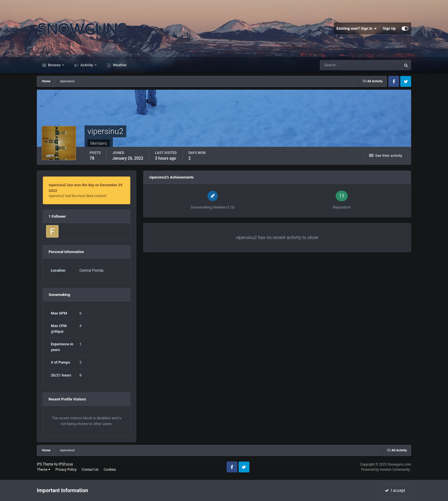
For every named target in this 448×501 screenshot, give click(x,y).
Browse (54, 65)
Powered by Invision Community (386, 470)
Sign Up (389, 28)
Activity (87, 65)
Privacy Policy (66, 470)
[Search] (343, 65)
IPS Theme (45, 464)
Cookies (110, 470)
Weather (119, 65)
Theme (44, 470)
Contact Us (90, 470)
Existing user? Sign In (357, 29)
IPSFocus (66, 464)
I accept (395, 490)
